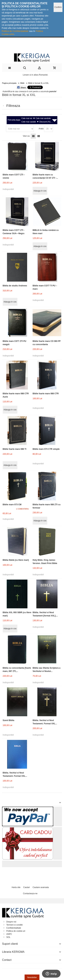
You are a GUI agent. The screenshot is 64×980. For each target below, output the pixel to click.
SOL (8, 937)
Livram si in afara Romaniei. (36, 75)
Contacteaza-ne (30, 894)
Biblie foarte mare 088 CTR (46, 394)
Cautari (27, 887)
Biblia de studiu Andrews (15, 286)
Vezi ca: (26, 136)
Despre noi (11, 922)
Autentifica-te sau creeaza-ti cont (17, 91)
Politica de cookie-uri (16, 931)
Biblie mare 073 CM (12, 505)
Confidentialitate (14, 928)
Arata (41, 129)
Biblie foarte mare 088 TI (15, 449)
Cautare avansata (41, 887)
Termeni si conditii (14, 925)
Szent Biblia (9, 720)
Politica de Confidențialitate (15, 31)
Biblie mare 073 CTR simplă (46, 449)
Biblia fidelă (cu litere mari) (16, 560)
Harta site (16, 887)
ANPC (9, 934)
